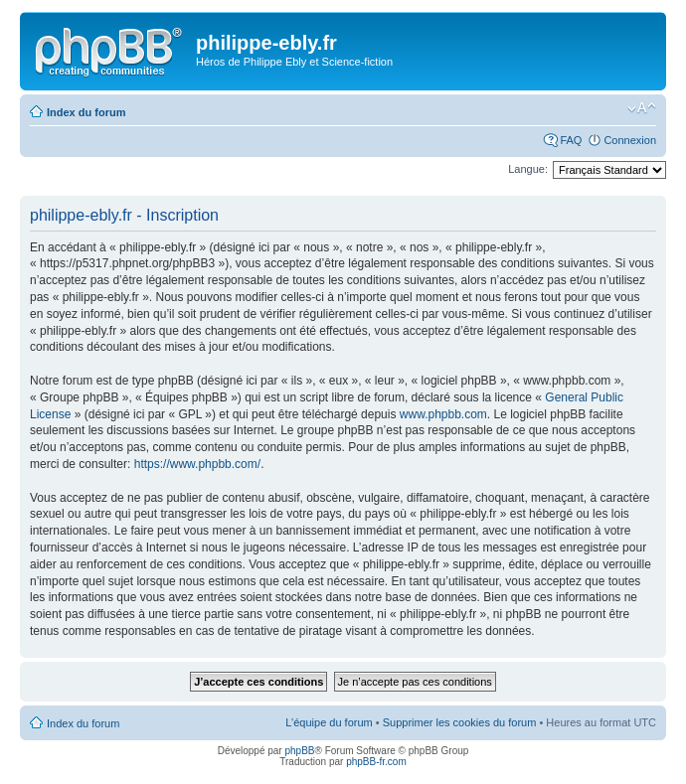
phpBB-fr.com (376, 762)
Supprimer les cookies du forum (460, 722)
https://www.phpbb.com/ (197, 464)
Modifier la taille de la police (642, 108)
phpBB (299, 751)
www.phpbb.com (443, 414)
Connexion (630, 140)
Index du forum (86, 112)
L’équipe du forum (329, 722)
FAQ (571, 140)
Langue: (528, 169)
